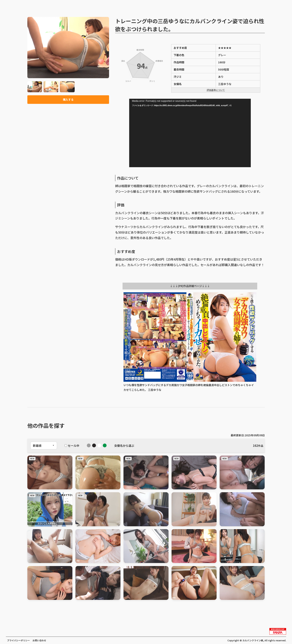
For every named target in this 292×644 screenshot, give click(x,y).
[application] (190, 133)
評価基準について (216, 90)
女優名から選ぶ (124, 445)
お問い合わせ (39, 640)
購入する (68, 100)
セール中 (72, 445)
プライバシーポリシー (18, 640)
